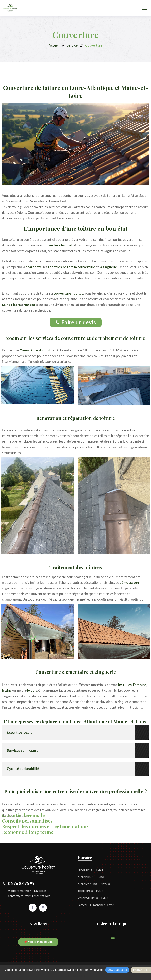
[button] (113, 937)
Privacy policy (77, 976)
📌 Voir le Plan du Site (38, 942)
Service (72, 45)
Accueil (54, 45)
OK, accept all (117, 970)
